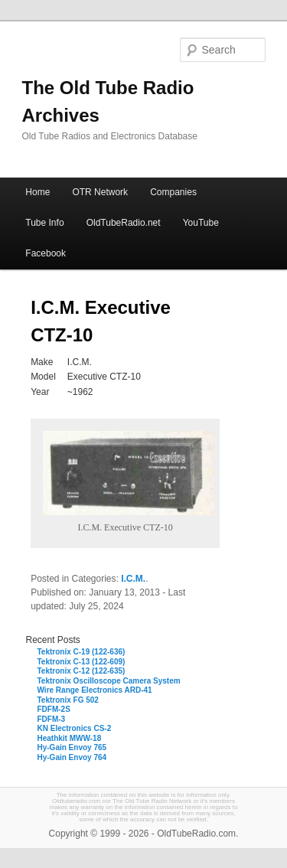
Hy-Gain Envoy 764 (72, 757)
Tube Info (44, 223)
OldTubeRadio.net (124, 223)
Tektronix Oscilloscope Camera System (109, 681)
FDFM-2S (54, 709)
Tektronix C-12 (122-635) (82, 671)
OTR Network (100, 192)
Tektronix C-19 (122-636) (82, 652)
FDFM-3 (52, 719)
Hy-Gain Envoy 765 (72, 747)
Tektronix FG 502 (68, 700)
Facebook (46, 253)
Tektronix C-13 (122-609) (82, 662)
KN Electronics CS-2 (75, 728)
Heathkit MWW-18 (70, 738)
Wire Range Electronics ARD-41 (95, 690)
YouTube (201, 223)
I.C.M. (133, 579)
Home (38, 192)
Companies (173, 192)
